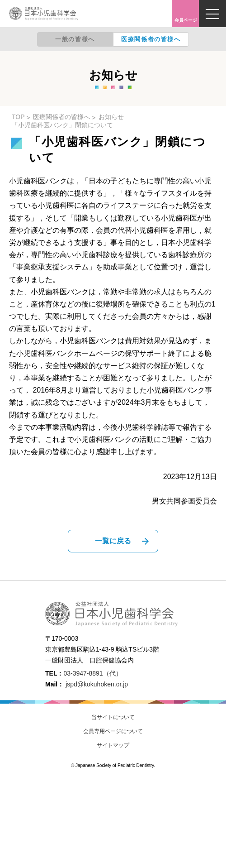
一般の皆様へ (75, 39)
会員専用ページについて (113, 731)
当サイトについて (113, 717)
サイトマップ (113, 745)
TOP (18, 117)
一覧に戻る (113, 541)
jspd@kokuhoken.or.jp (97, 684)
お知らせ (111, 117)
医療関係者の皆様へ (151, 39)
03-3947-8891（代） (92, 673)
